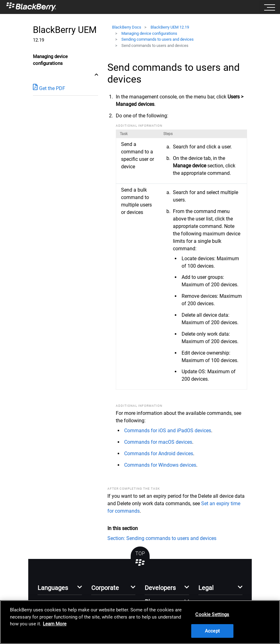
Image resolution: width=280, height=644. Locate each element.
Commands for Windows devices (160, 465)
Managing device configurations (149, 33)
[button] (60, 590)
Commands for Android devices (159, 454)
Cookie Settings (212, 615)
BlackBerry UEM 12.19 (170, 27)
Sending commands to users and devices (158, 39)
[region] (140, 622)
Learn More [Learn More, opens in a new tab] (55, 624)
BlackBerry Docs (127, 27)
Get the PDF (49, 88)
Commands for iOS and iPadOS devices (168, 431)
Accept (212, 631)
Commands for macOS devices (158, 442)
